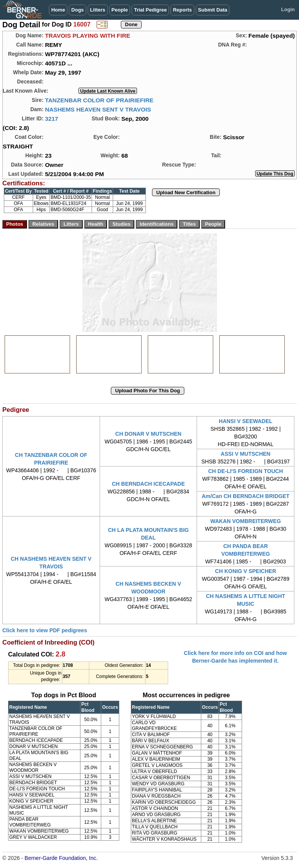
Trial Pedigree (150, 10)
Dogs (78, 10)
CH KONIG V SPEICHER (246, 571)
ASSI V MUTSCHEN (246, 454)
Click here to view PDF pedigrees (45, 630)
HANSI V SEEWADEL (246, 421)
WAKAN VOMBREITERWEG (246, 521)
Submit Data (213, 10)
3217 (52, 119)
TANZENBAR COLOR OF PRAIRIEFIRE (99, 100)
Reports (182, 10)
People (120, 10)
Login (288, 9)
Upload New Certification (186, 192)
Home (58, 10)
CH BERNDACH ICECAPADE (149, 484)
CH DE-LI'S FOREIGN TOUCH (246, 471)
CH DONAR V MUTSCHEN (149, 434)
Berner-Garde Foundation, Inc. (61, 858)
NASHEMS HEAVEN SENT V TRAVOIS (98, 109)
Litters (98, 10)
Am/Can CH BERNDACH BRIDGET (246, 496)
